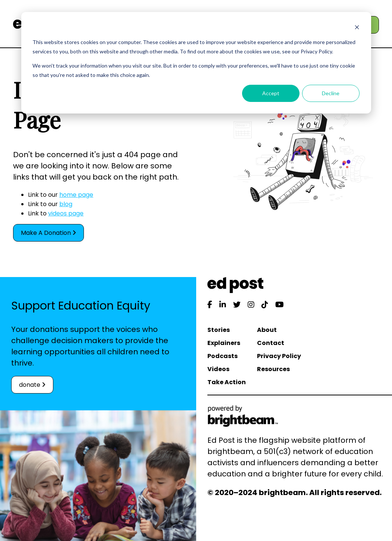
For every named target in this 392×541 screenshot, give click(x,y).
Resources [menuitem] (273, 369)
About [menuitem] (267, 330)
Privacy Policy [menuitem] (279, 356)
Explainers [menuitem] (224, 343)
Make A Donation (48, 233)
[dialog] (196, 63)
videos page (66, 213)
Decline (331, 93)
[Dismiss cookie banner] (357, 28)
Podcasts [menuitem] (222, 356)
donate (32, 385)
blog (66, 204)
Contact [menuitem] (271, 343)
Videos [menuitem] (218, 369)
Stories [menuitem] (219, 330)
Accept (271, 93)
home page (76, 195)
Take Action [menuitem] (227, 382)
